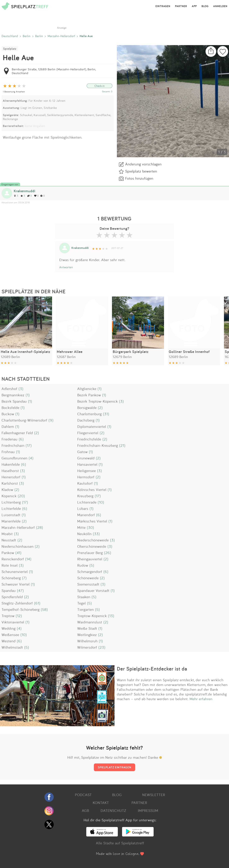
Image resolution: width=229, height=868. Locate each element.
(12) (19, 616)
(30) (90, 527)
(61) (37, 603)
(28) (40, 527)
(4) (31, 458)
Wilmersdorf (87, 647)
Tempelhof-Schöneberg (21, 609)
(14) (28, 559)
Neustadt (9, 540)
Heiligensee (87, 471)
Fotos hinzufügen (139, 178)
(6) (21, 439)
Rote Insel (10, 565)
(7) (24, 578)
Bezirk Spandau (14, 401)
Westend (9, 641)
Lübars (83, 508)
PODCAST (83, 795)
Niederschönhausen (18, 546)
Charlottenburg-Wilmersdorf (24, 420)
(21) (122, 445)
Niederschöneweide (93, 540)
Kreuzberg (85, 496)
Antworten (66, 267)
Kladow (7, 490)
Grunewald (86, 458)
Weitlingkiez (87, 635)
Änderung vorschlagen (143, 164)
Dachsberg (86, 420)
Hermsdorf (86, 477)
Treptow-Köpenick (92, 616)
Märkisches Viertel (92, 521)
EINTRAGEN (163, 6)
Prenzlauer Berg (90, 553)
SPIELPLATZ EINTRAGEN (115, 767)
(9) (51, 420)
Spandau (9, 590)
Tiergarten (86, 609)
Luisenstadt (11, 515)
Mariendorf (86, 515)
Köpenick (9, 496)
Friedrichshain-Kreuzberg (98, 445)
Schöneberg (11, 578)
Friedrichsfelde (89, 439)
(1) (100, 389)
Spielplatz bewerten (141, 171)
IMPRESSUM (148, 810)
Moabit (7, 534)
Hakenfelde (11, 464)
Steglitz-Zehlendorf (17, 603)
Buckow (8, 414)
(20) (21, 496)
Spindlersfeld (12, 597)
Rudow (83, 565)
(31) (106, 414)
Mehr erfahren (201, 699)
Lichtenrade (87, 502)
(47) (20, 590)
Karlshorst (10, 483)
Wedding (9, 628)
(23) (102, 647)
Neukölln (84, 534)
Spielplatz (10, 49)
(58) (44, 609)
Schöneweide (88, 578)
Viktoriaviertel (13, 622)
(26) (108, 553)
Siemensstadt (88, 584)
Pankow (8, 553)
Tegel (82, 603)
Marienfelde (11, 521)
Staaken (84, 597)
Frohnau (8, 452)
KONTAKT (101, 803)
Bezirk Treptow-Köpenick (98, 401)
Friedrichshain (13, 445)
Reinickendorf (13, 559)
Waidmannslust (90, 622)
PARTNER (181, 6)
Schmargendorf (90, 572)
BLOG (205, 6)
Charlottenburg (90, 414)
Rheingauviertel (90, 559)
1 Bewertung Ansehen (14, 92)
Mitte (81, 527)
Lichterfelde (11, 508)
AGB (85, 810)
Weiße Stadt (87, 628)
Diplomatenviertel (92, 426)
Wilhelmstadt (12, 647)
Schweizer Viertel (16, 584)
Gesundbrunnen (15, 458)
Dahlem (8, 426)
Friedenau (10, 439)
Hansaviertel (87, 464)
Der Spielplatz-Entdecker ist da (152, 669)
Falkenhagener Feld (17, 433)
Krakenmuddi (25, 191)
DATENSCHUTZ (113, 810)
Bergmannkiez (13, 395)
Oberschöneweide (92, 546)
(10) (101, 502)
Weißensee (10, 635)
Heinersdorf (11, 477)
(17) (29, 445)
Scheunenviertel (15, 572)
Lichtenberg (11, 502)
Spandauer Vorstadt (93, 590)
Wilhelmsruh (87, 641)
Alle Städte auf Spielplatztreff (120, 843)
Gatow (82, 452)
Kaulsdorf (85, 483)
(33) (96, 534)
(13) (111, 616)
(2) (100, 408)
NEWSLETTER (154, 795)
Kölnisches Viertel (92, 490)
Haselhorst (10, 471)
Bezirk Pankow (89, 395)
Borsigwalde (87, 408)
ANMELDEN (220, 6)
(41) (18, 553)
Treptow (8, 616)
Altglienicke (87, 389)
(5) (92, 565)
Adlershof (9, 389)
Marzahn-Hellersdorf (61, 36)
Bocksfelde (10, 408)
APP (194, 6)
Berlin (27, 36)
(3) (21, 389)
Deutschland (10, 36)
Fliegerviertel (88, 433)
